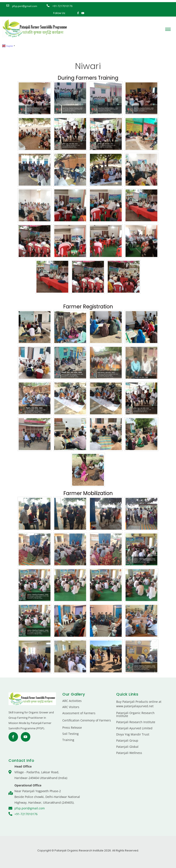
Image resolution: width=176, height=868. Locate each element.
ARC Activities (72, 701)
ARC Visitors (71, 707)
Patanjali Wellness (129, 753)
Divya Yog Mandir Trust (133, 734)
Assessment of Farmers (79, 713)
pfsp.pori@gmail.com (25, 6)
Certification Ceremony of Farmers (87, 720)
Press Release (72, 728)
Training (68, 740)
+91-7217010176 (62, 6)
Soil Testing (71, 734)
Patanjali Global (127, 747)
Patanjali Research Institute (136, 722)
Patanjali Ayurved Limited (134, 728)
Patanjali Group (127, 740)
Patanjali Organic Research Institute (135, 714)
